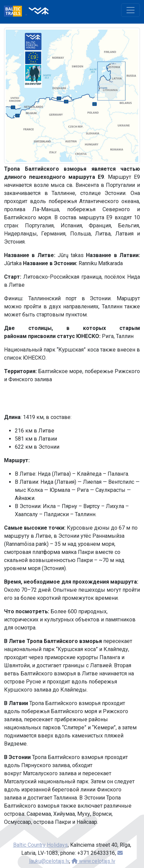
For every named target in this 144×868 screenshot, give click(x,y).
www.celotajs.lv (93, 861)
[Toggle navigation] (131, 10)
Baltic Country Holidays (40, 845)
